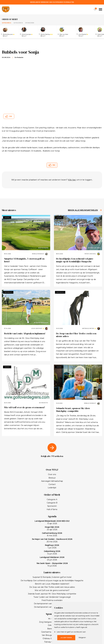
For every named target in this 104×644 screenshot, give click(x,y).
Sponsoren (30, 23)
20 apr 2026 (52, 528)
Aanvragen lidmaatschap (52, 481)
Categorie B (18, 23)
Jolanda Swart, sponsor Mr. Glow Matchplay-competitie (73, 410)
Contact (52, 484)
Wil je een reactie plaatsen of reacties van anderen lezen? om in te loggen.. (52, 180)
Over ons (52, 474)
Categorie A (6, 23)
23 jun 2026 (52, 559)
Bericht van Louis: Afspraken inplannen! (25, 333)
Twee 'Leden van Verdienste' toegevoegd (52, 597)
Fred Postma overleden (52, 600)
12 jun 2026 (52, 552)
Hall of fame (52, 509)
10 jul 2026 (52, 565)
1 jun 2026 (52, 546)
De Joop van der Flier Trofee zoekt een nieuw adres (76, 335)
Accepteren (66, 638)
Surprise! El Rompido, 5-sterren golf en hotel (24, 260)
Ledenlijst (52, 488)
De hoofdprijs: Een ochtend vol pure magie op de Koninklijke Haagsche (75, 260)
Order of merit (10, 19)
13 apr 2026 (52, 522)
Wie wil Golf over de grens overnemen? (25, 407)
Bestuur (52, 478)
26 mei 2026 (52, 540)
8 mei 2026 (52, 534)
